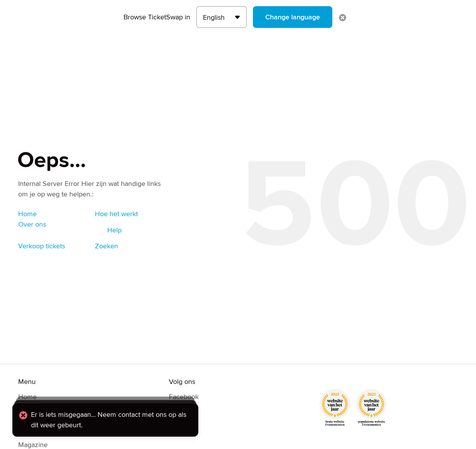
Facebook (184, 397)
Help (114, 230)
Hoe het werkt (116, 214)
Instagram (184, 421)
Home (27, 214)
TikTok (178, 433)
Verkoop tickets (42, 246)
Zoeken (107, 246)
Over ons (32, 224)
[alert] (105, 420)
